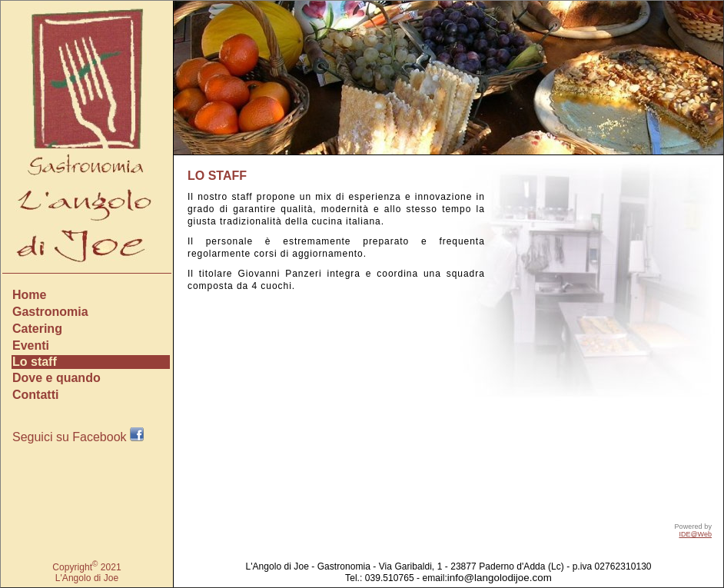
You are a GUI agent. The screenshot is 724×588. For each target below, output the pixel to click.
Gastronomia (50, 312)
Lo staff (35, 362)
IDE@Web (695, 534)
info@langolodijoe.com (500, 578)
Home (29, 295)
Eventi (31, 345)
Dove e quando (56, 378)
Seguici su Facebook (78, 437)
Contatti (35, 395)
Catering (37, 329)
